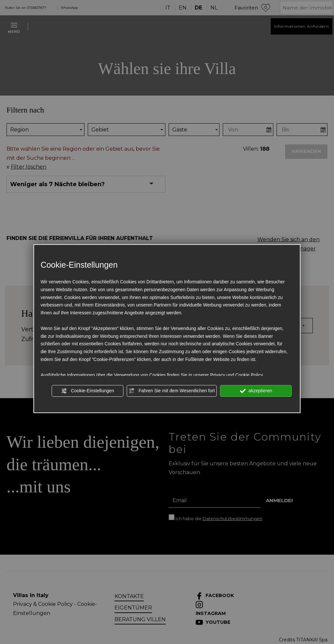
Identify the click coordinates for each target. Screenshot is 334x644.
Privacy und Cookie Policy (236, 375)
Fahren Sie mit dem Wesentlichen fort (172, 391)
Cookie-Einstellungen (88, 391)
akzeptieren (256, 391)
